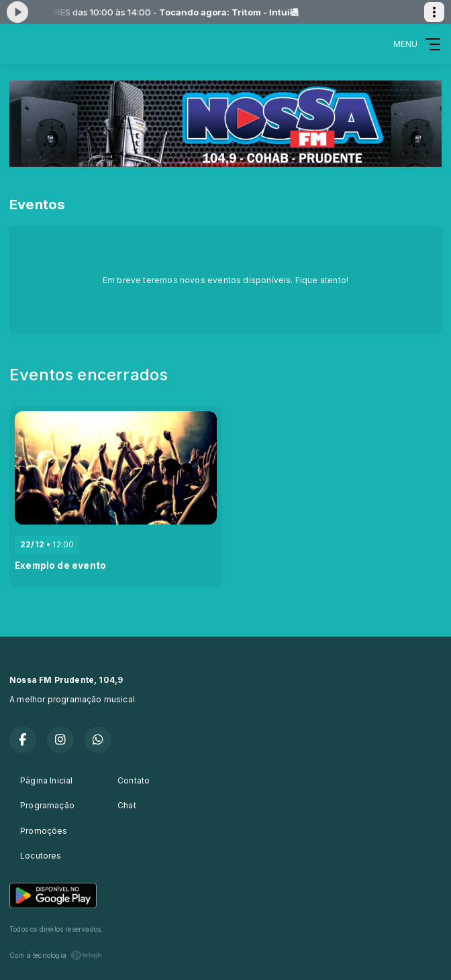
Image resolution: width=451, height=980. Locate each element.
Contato (134, 780)
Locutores (41, 856)
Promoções (44, 831)
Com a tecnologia (56, 955)
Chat (127, 805)
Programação (47, 805)
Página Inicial (47, 780)
